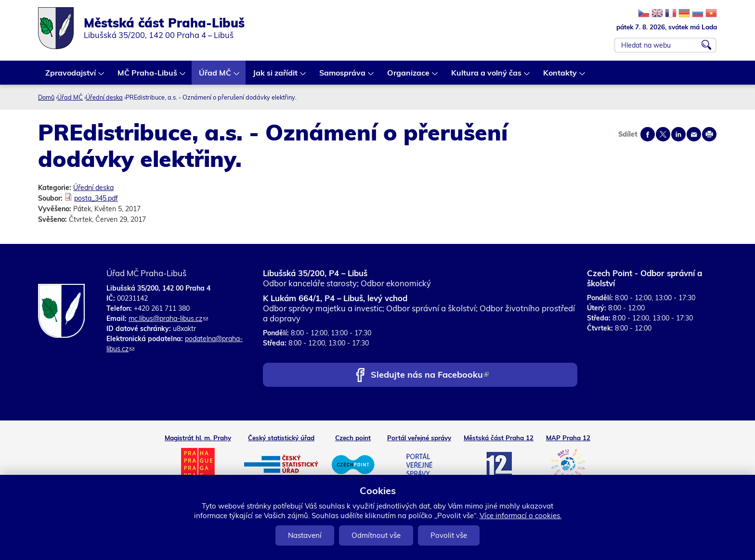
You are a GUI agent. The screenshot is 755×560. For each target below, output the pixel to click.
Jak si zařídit (276, 76)
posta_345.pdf (96, 198)
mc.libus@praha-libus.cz (168, 318)
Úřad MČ (215, 76)
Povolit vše (449, 535)
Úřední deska (104, 97)
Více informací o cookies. (521, 515)
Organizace (409, 76)
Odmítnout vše (376, 535)
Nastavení (305, 535)
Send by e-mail (694, 134)
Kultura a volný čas (487, 76)
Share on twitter (663, 134)
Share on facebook (648, 134)
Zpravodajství (71, 76)
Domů (46, 97)
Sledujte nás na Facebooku (430, 375)
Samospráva (343, 76)
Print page (709, 134)
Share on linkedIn (678, 134)
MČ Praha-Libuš (148, 76)
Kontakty (560, 76)
